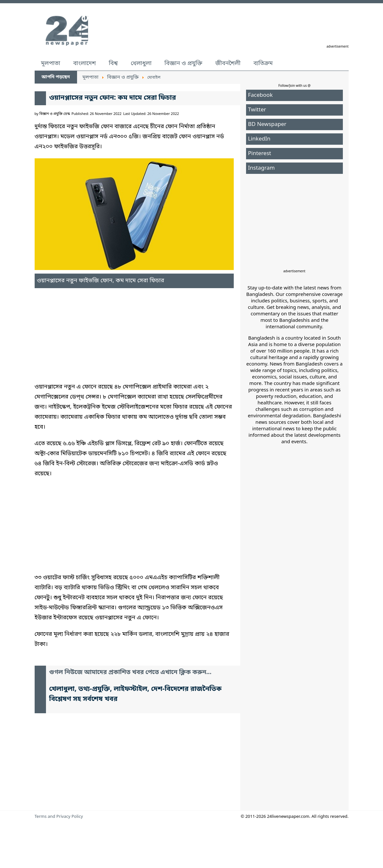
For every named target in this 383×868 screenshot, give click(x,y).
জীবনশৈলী (228, 63)
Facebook (260, 95)
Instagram (261, 168)
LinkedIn (259, 139)
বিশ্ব (113, 63)
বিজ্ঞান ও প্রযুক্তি (183, 63)
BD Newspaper (267, 124)
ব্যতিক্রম (263, 63)
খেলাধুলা (141, 63)
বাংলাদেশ (84, 63)
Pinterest (259, 154)
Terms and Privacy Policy (59, 817)
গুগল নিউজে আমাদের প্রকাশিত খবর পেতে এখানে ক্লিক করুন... (130, 673)
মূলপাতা (51, 63)
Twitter (257, 110)
